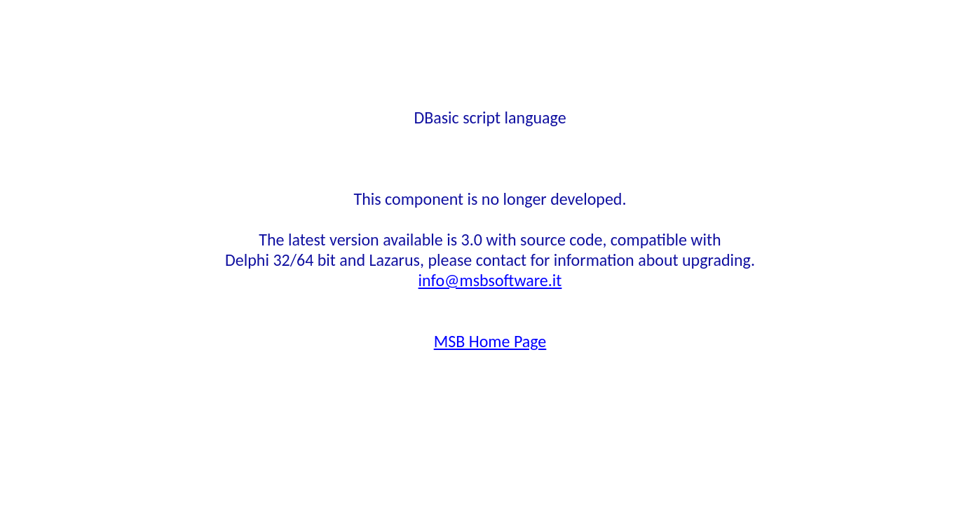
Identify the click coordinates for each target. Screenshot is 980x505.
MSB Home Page (490, 341)
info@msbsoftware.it (490, 280)
